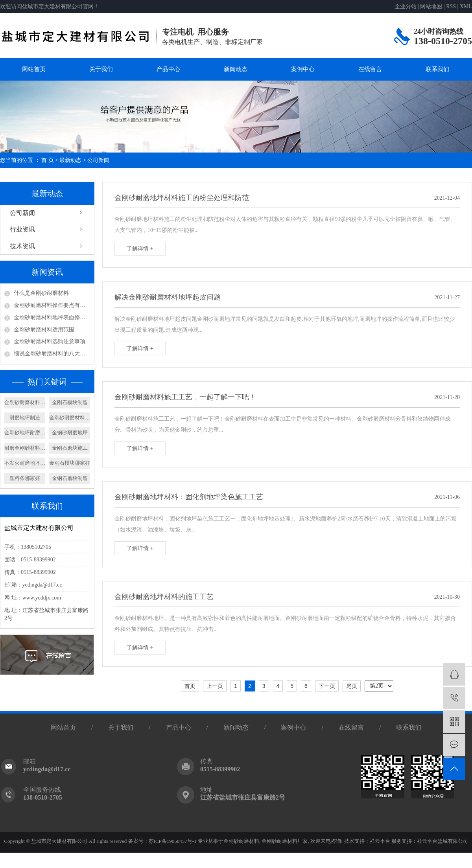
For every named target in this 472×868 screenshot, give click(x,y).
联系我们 (437, 69)
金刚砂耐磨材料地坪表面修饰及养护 (52, 317)
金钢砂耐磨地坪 (70, 433)
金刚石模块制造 (70, 402)
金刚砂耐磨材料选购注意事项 (50, 341)
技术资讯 (22, 246)
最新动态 (70, 160)
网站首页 (34, 69)
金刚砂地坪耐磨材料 (25, 433)
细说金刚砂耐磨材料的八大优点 (52, 354)
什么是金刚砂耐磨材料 (41, 293)
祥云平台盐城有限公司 (442, 841)
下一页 (327, 686)
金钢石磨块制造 (70, 478)
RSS (451, 6)
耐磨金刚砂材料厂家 (25, 448)
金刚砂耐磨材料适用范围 (44, 330)
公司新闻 (98, 160)
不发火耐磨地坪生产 (25, 463)
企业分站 (406, 6)
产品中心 (168, 69)
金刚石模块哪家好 (70, 463)
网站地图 (431, 6)
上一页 (215, 686)
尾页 (352, 686)
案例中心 (303, 69)
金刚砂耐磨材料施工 (70, 418)
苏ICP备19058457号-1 (173, 841)
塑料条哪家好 (25, 478)
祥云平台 (380, 841)
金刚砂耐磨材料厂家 (284, 841)
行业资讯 (22, 229)
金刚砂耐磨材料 (241, 841)
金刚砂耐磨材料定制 (25, 402)
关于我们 (101, 69)
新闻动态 (236, 69)
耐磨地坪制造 (25, 418)
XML (466, 6)
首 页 (48, 160)
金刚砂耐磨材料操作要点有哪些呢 (52, 305)
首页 (190, 686)
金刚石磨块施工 (70, 448)
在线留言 (370, 69)
